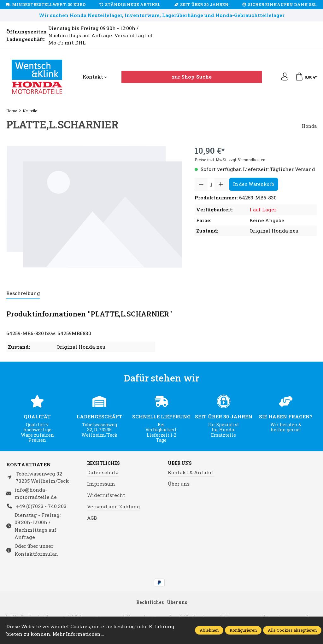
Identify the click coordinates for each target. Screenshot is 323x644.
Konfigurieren (243, 630)
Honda (308, 126)
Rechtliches (105, 464)
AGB (92, 518)
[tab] (23, 294)
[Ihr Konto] (283, 77)
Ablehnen (209, 630)
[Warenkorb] (305, 77)
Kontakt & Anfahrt (191, 473)
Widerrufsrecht (106, 495)
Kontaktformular (36, 554)
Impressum (101, 484)
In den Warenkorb (254, 184)
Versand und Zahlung (114, 507)
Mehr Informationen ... (81, 634)
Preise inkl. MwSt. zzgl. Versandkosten (230, 160)
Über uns (181, 464)
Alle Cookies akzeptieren (292, 630)
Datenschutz (103, 473)
